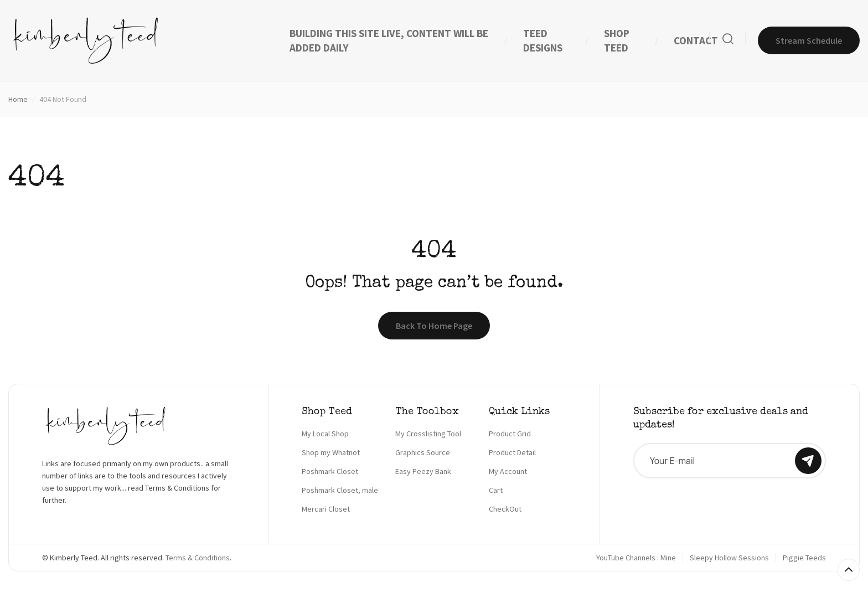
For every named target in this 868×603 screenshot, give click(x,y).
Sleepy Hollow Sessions (729, 558)
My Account (508, 471)
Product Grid (510, 434)
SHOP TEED (617, 40)
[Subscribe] (808, 461)
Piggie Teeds (804, 558)
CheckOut (505, 509)
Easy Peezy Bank (423, 471)
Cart (496, 490)
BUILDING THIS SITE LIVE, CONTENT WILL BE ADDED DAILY (389, 40)
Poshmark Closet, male (340, 490)
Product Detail (512, 452)
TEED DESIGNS (543, 40)
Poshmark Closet (330, 471)
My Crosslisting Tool (428, 434)
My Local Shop (325, 434)
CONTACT (696, 40)
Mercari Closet (326, 509)
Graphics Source (423, 452)
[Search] (728, 40)
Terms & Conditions (198, 558)
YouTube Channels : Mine (636, 558)
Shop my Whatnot (331, 452)
